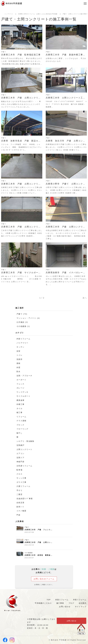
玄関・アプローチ (24, 376)
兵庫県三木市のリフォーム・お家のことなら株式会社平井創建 (38, 14)
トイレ (19, 355)
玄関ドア (20, 458)
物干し (19, 433)
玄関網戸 (20, 445)
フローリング (22, 429)
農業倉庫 (20, 400)
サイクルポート (23, 396)
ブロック (20, 425)
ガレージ (20, 388)
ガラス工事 (21, 482)
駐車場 (19, 470)
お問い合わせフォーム (44, 579)
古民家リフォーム (24, 466)
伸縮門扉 (20, 462)
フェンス (20, 384)
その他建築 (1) (23, 326)
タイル (19, 408)
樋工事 (19, 412)
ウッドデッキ (22, 392)
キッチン (20, 347)
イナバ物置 (21, 511)
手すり (19, 490)
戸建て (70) (22, 314)
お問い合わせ (71, 621)
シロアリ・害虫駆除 (25, 441)
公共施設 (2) (22, 322)
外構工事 (20, 404)
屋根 (19, 363)
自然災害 (20, 503)
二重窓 (19, 494)
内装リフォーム (23, 339)
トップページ (9, 14)
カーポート (21, 380)
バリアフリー (22, 343)
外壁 (19, 367)
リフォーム (21, 417)
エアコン (20, 453)
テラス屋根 (21, 421)
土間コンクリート (24, 449)
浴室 (19, 351)
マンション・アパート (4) (28, 318)
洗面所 (19, 359)
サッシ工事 (21, 478)
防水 (19, 372)
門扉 (19, 515)
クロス (19, 474)
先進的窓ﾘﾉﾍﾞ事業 (25, 499)
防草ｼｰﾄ (20, 507)
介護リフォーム (23, 486)
